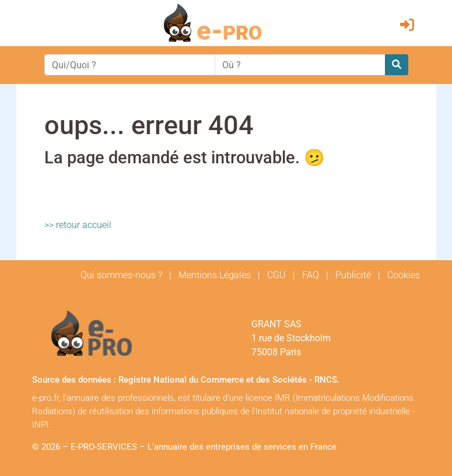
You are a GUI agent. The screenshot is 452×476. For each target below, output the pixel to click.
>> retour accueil (78, 225)
